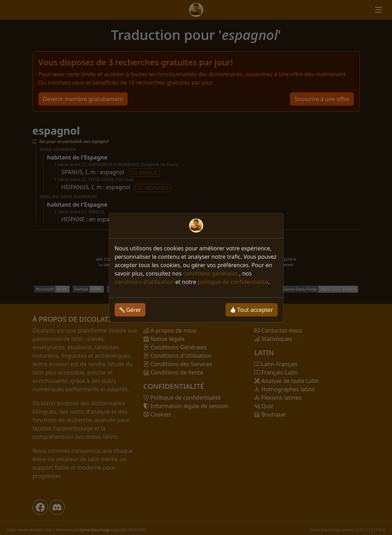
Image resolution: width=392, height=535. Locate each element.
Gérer (130, 310)
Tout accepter (251, 310)
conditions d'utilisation (144, 282)
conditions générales (211, 273)
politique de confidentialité (233, 282)
